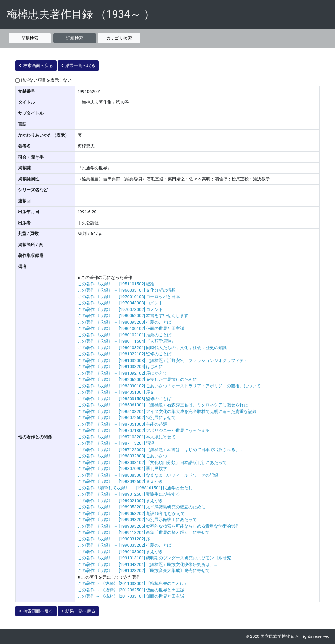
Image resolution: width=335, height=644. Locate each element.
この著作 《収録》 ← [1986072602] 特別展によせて (127, 418)
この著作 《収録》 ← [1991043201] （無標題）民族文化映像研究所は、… (147, 564)
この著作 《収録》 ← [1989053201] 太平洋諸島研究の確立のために (142, 507)
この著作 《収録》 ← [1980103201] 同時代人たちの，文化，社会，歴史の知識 (152, 348)
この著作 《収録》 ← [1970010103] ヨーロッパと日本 (129, 297)
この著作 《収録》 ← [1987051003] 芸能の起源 (123, 424)
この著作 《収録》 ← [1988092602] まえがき (120, 481)
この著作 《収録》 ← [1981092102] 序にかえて (123, 373)
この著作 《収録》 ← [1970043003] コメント (120, 303)
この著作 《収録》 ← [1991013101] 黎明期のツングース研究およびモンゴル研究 (154, 558)
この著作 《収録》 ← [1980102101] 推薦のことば (125, 335)
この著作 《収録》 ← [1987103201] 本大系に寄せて (127, 437)
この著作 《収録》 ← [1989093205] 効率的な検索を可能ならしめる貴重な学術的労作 (159, 526)
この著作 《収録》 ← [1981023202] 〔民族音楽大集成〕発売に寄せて (144, 571)
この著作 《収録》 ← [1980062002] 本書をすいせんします (133, 316)
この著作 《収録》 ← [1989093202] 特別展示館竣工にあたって (137, 520)
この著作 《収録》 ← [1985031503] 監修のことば (125, 399)
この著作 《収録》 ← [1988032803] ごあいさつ (123, 456)
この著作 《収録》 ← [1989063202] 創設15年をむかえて (131, 513)
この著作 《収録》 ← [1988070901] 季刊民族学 (123, 469)
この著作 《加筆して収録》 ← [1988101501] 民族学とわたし (135, 488)
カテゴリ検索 (119, 38)
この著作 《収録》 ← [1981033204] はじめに (120, 367)
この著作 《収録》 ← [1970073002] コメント (120, 309)
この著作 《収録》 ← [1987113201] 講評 (116, 443)
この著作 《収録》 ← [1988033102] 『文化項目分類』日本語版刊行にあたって (152, 462)
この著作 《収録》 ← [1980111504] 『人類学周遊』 (127, 341)
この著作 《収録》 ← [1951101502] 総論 (116, 284)
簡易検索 (30, 38)
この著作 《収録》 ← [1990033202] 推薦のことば (125, 545)
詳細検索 (75, 38)
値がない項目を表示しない (46, 80)
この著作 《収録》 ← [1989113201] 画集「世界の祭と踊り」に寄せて (144, 532)
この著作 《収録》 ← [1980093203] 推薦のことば (125, 322)
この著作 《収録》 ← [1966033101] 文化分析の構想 (127, 290)
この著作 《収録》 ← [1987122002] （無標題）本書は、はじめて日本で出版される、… (160, 450)
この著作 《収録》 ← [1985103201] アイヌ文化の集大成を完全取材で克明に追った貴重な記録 (167, 411)
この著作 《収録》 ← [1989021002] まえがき (120, 501)
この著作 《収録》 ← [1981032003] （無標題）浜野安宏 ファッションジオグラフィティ (163, 360)
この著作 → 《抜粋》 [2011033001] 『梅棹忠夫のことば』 (133, 583)
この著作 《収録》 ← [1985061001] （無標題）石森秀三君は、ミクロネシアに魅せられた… (164, 405)
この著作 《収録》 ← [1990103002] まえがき (120, 552)
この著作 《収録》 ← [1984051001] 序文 (116, 392)
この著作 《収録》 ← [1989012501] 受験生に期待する (129, 494)
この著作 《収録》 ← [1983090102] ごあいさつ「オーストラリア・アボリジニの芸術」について (169, 386)
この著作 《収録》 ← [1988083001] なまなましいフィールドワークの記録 (148, 475)
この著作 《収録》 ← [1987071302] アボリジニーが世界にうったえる (144, 430)
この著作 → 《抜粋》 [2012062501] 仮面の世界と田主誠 (131, 590)
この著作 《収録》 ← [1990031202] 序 (114, 539)
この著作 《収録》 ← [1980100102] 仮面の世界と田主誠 (131, 328)
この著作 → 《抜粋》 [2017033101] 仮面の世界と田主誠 (131, 596)
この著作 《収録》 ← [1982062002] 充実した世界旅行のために (137, 379)
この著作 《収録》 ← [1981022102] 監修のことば (125, 354)
